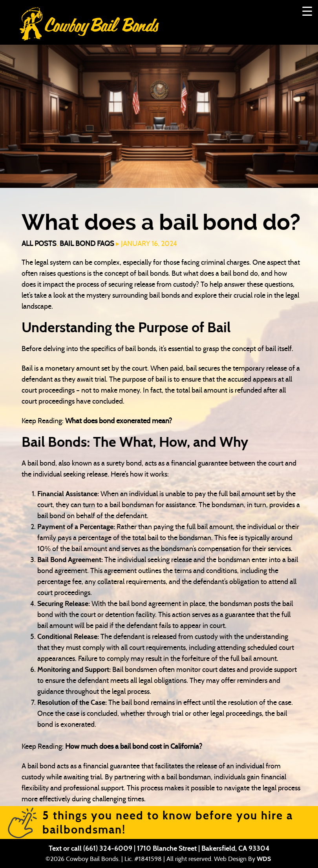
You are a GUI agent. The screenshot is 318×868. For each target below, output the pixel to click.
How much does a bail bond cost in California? (134, 746)
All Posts (39, 244)
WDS (264, 859)
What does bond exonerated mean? (119, 421)
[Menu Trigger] (307, 11)
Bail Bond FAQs (87, 244)
